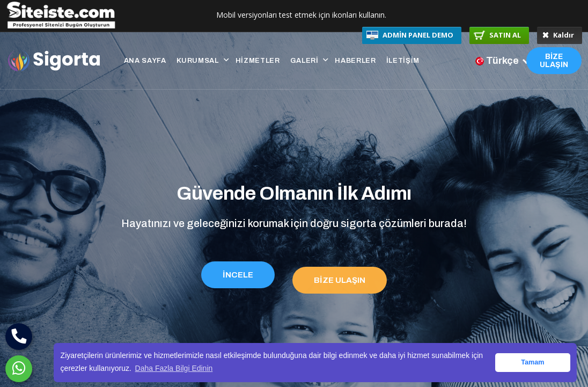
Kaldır (558, 35)
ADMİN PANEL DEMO (410, 35)
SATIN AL (497, 35)
